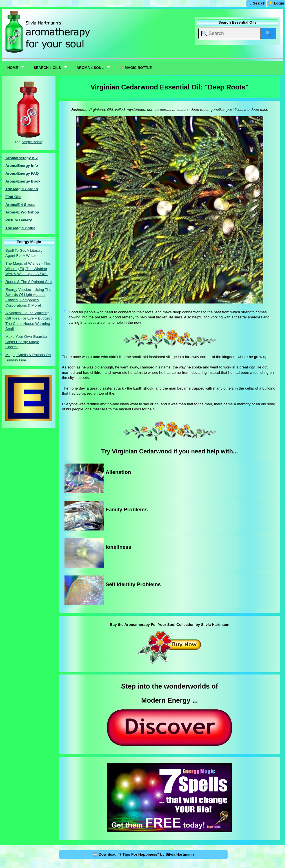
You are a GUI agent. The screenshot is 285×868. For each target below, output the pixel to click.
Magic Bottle (32, 142)
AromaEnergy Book (23, 181)
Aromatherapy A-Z (22, 158)
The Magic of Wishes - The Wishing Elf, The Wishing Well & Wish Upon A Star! (28, 269)
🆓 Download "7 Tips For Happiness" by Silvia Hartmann (143, 854)
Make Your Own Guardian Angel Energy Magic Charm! (27, 342)
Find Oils (13, 197)
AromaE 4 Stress (20, 205)
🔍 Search (256, 3)
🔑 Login (276, 3)
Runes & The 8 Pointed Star (29, 282)
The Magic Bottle (20, 228)
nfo (35, 166)
